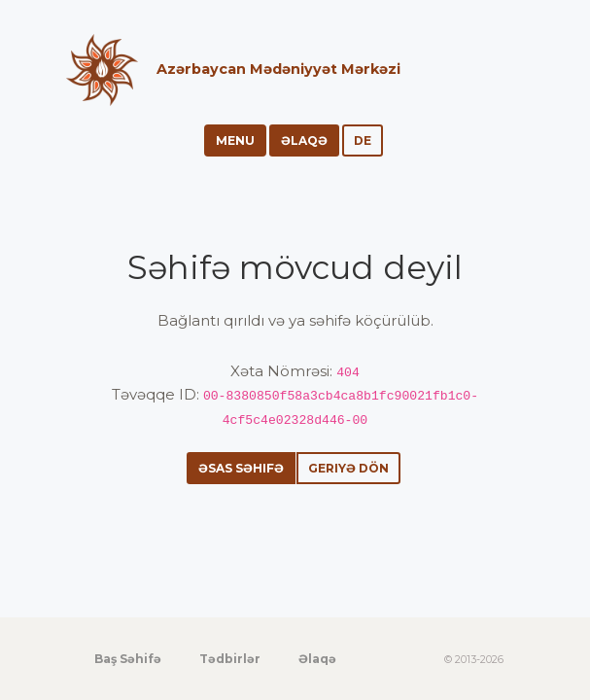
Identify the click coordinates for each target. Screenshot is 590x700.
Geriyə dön (348, 468)
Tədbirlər (230, 659)
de (363, 140)
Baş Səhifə (128, 659)
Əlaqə (304, 140)
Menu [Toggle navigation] (235, 140)
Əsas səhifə (241, 468)
